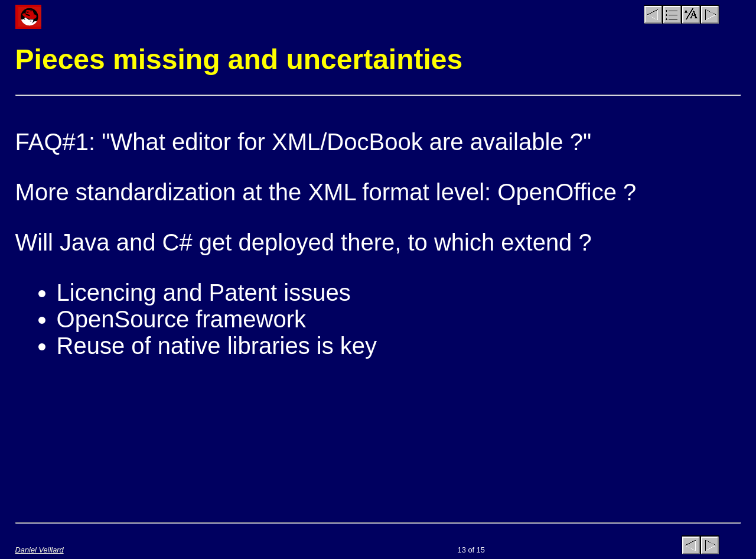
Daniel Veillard (40, 550)
